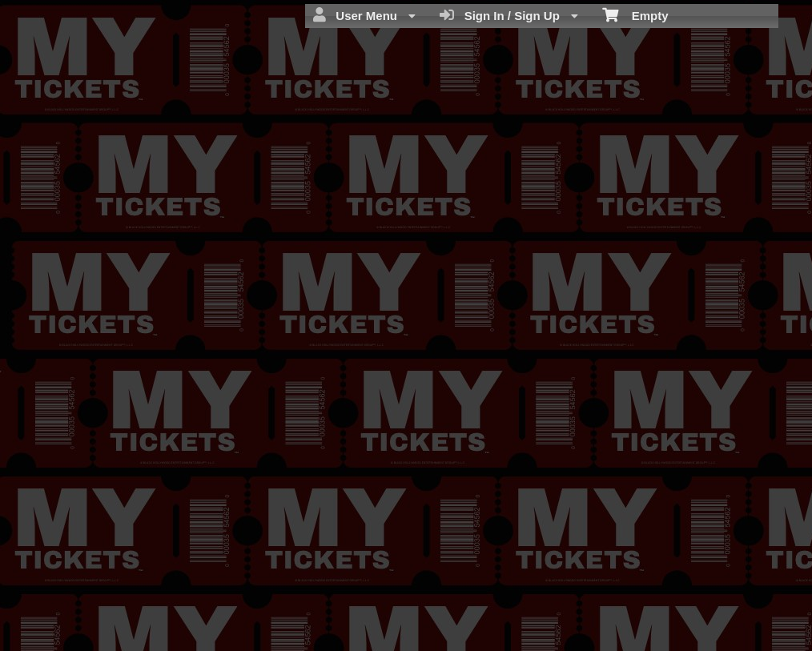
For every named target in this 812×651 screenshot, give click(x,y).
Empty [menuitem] (635, 14)
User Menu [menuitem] (364, 15)
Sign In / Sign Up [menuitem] (509, 15)
